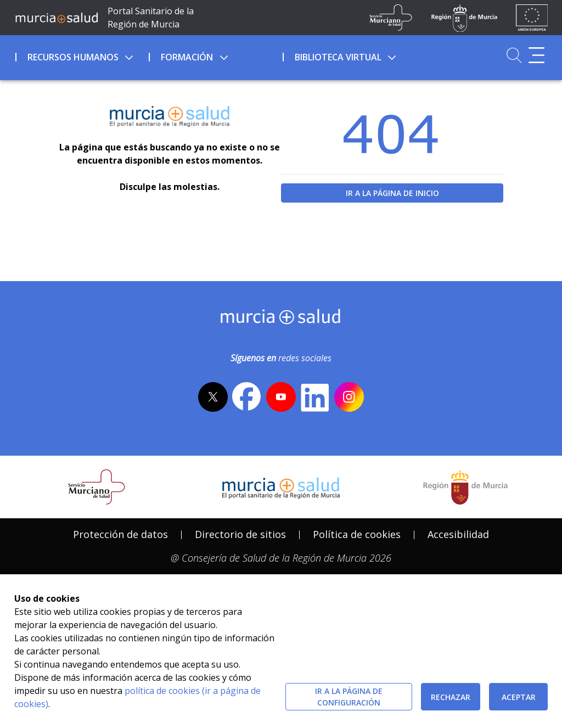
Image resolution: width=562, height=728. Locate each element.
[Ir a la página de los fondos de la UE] (532, 18)
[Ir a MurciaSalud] (57, 18)
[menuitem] (81, 55)
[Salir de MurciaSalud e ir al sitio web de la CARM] (465, 487)
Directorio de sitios (240, 534)
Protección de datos (120, 534)
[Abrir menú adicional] (536, 55)
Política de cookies (357, 534)
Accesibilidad (458, 534)
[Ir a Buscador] (514, 55)
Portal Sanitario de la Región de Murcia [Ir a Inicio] (151, 18)
